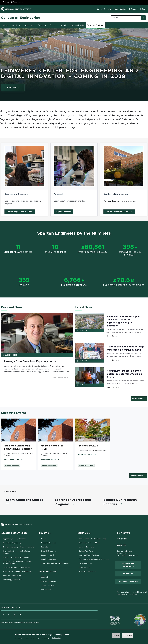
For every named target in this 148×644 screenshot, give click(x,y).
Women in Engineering (87, 571)
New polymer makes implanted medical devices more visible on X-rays (124, 374)
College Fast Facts (95, 551)
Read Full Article (60, 377)
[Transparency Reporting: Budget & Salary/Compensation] (136, 616)
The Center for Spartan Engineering (95, 539)
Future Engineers (85, 563)
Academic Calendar (57, 543)
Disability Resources (57, 551)
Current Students (104, 9)
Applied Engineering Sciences (14, 539)
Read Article (113, 336)
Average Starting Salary (93, 252)
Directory (134, 9)
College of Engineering (21, 18)
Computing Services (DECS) (95, 543)
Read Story (16, 88)
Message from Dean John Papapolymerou (30, 361)
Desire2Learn (55, 547)
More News (138, 399)
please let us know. (33, 623)
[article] (25, 179)
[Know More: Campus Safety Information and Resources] (111, 616)
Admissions (30, 25)
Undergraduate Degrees (18, 252)
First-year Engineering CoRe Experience (94, 559)
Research (42, 25)
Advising (44, 539)
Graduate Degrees (55, 252)
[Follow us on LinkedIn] (20, 615)
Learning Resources (57, 559)
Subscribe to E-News (130, 581)
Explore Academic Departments (119, 212)
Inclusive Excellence (87, 547)
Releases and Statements (132, 565)
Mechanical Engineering (12, 576)
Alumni (63, 25)
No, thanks (128, 635)
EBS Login (54, 577)
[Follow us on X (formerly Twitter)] (9, 615)
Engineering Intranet (57, 581)
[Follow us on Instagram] (15, 615)
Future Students (121, 9)
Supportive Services (57, 555)
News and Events (77, 25)
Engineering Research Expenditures (124, 285)
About (6, 25)
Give (143, 9)
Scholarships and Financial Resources (55, 563)
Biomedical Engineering (12, 543)
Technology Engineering (12, 580)
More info (56, 638)
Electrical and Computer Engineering (17, 572)
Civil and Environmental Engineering (17, 557)
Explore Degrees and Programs (20, 212)
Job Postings (54, 589)
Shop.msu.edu (93, 567)
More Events (137, 476)
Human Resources (56, 585)
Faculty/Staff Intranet (96, 26)
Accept (116, 635)
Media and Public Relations (89, 555)
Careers (53, 25)
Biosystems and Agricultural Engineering (19, 547)
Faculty (24, 285)
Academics (17, 25)
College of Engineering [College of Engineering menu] (13, 2)
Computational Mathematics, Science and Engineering (18, 562)
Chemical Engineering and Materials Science (17, 552)
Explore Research (64, 212)
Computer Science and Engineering (17, 568)
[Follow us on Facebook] (3, 615)
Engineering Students (74, 285)
